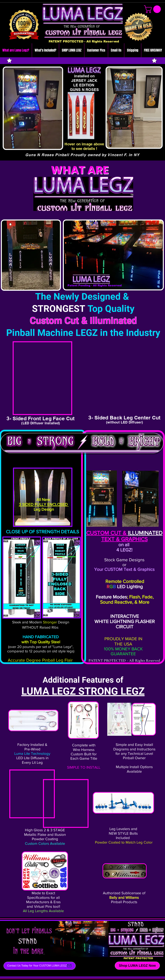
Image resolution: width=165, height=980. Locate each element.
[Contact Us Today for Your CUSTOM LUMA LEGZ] (40, 966)
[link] (153, 9)
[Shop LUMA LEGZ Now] (137, 966)
